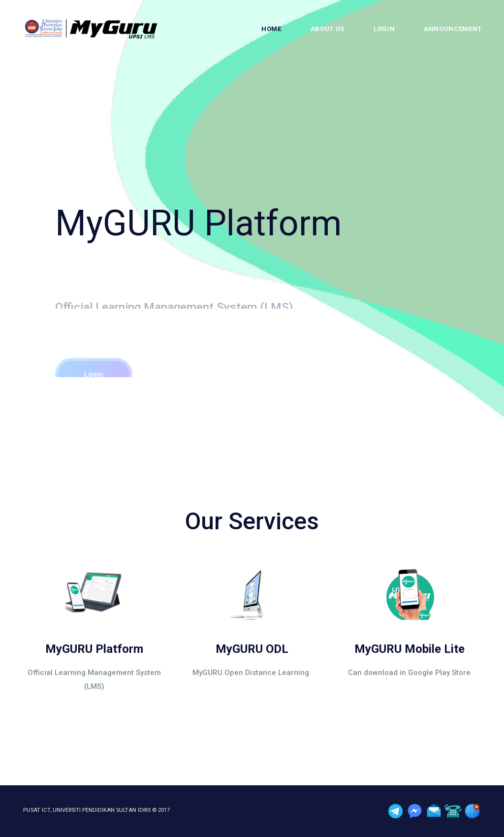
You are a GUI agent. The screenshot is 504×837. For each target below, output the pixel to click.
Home (271, 29)
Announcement (453, 29)
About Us (328, 29)
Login (384, 29)
